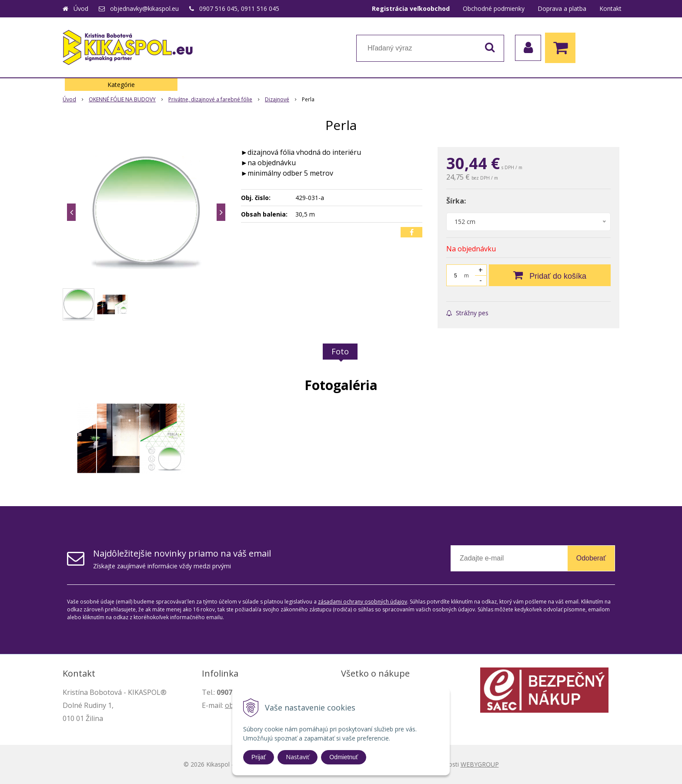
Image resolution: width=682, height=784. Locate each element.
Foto (340, 351)
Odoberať (591, 558)
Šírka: (456, 201)
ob (229, 705)
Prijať (259, 757)
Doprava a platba (562, 8)
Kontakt (610, 8)
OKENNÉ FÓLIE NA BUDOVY (122, 99)
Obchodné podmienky (494, 8)
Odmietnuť (344, 757)
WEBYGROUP (480, 764)
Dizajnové (277, 99)
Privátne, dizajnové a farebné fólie (210, 99)
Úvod (81, 8)
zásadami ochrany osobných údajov (363, 602)
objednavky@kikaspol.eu (144, 8)
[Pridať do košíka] (550, 275)
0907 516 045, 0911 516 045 (239, 8)
